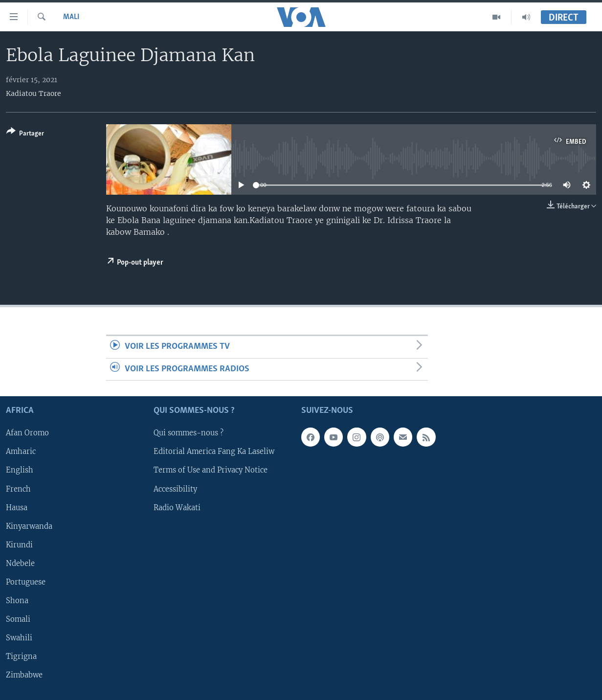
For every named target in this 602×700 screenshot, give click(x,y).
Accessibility (175, 489)
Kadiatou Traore (33, 93)
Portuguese (26, 582)
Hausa (17, 508)
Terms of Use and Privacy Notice (211, 471)
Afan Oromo (27, 433)
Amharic (21, 452)
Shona (17, 601)
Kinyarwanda (29, 526)
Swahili (19, 638)
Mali (71, 17)
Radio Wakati (177, 508)
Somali (18, 619)
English (20, 471)
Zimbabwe (24, 675)
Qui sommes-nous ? (189, 433)
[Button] (25, 134)
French (18, 489)
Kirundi (19, 545)
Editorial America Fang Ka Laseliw (214, 452)
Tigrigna (21, 656)
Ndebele (20, 564)
